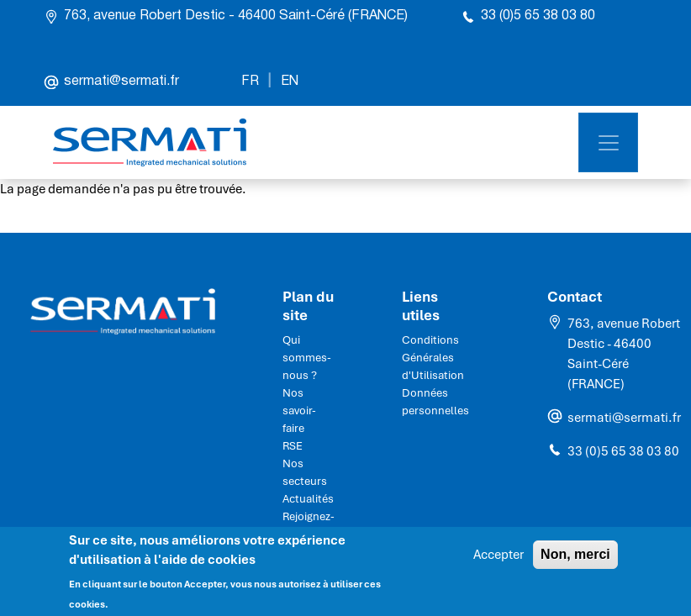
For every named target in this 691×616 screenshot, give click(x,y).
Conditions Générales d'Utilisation (433, 358)
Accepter (498, 561)
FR (250, 82)
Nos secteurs (305, 472)
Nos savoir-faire (299, 411)
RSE (293, 446)
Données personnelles (435, 402)
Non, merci (575, 560)
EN (290, 82)
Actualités (308, 499)
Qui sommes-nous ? (307, 358)
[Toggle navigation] (608, 142)
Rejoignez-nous (309, 525)
